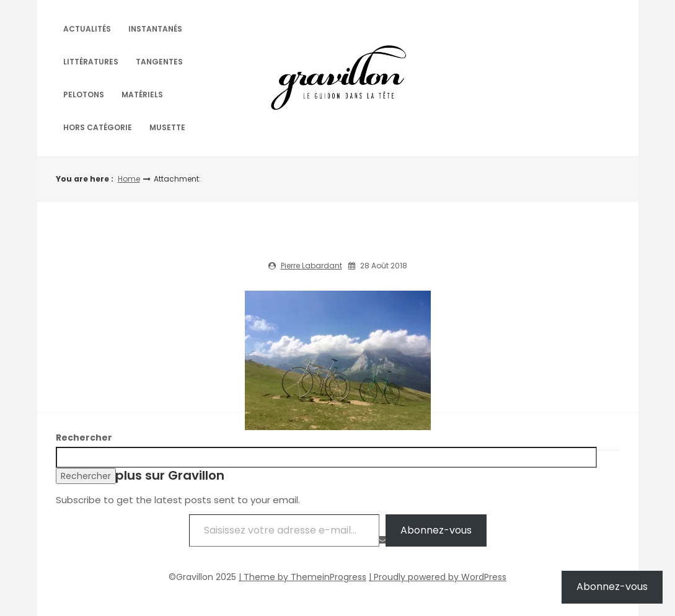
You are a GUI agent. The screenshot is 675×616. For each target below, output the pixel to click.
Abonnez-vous (436, 530)
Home (129, 179)
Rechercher (84, 438)
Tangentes (159, 62)
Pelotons (84, 95)
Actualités (87, 29)
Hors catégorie (98, 127)
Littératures (91, 62)
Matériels (142, 95)
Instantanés (155, 29)
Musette (167, 127)
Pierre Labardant (311, 266)
